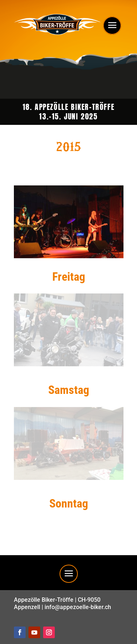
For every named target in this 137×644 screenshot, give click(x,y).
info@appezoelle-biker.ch (78, 607)
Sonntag (69, 503)
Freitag (69, 277)
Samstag (69, 390)
